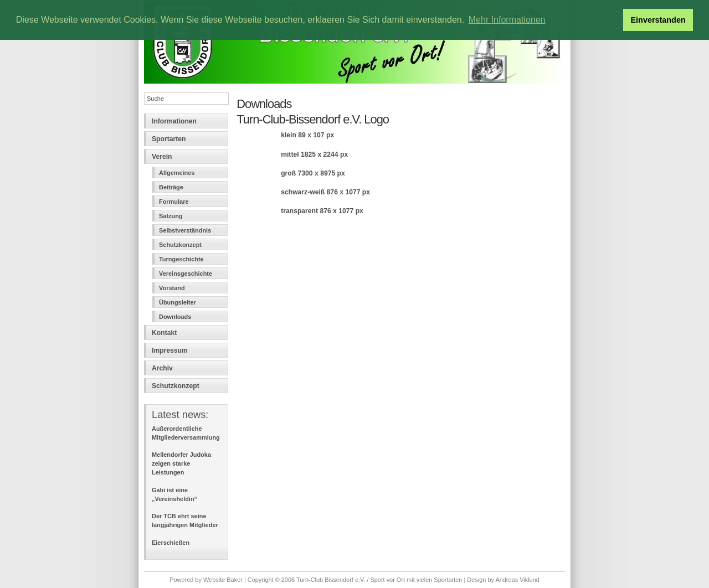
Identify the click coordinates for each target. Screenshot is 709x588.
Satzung (171, 216)
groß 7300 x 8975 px (313, 173)
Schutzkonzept (180, 245)
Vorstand (172, 288)
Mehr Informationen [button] (507, 20)
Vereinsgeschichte (186, 274)
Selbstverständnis (185, 230)
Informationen (174, 121)
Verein (162, 157)
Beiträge (171, 187)
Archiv (162, 368)
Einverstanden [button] (658, 20)
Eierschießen (171, 543)
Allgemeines (177, 173)
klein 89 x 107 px (307, 135)
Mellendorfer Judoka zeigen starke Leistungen (181, 463)
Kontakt (164, 333)
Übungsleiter (178, 302)
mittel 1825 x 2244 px (314, 154)
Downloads (175, 317)
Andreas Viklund (517, 580)
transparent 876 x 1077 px (322, 211)
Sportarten (169, 139)
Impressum (170, 350)
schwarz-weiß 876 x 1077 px (325, 192)
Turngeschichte (181, 259)
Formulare (174, 202)
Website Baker (223, 580)
